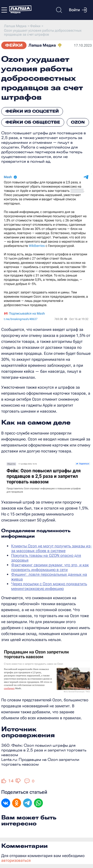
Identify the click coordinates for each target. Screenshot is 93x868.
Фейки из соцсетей (32, 111)
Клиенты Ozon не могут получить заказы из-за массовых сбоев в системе (51, 548)
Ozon (78, 122)
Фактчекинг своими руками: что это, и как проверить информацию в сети (50, 567)
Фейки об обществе (33, 122)
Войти (78, 10)
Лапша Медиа (42, 45)
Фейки (14, 45)
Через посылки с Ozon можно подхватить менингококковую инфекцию (49, 586)
